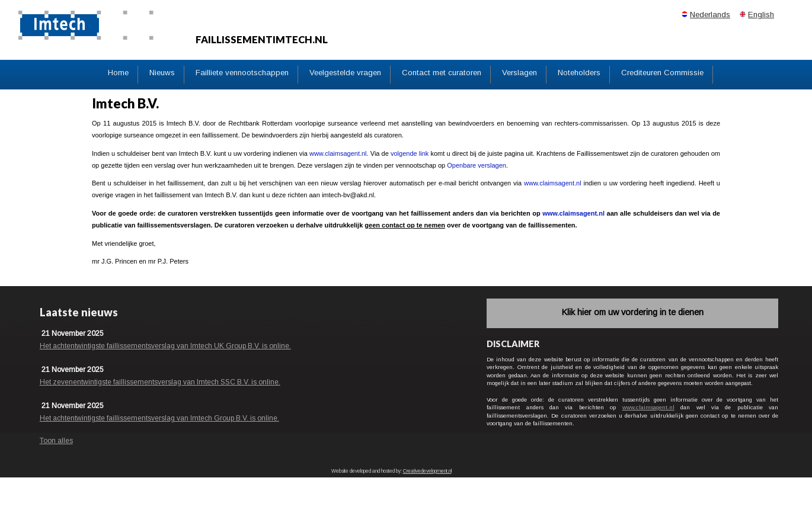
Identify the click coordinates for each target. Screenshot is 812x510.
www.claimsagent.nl (338, 153)
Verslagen (520, 73)
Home (118, 73)
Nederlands (710, 15)
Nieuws (162, 73)
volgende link (410, 153)
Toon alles (56, 441)
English (761, 15)
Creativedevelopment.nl (427, 471)
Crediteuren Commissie (662, 73)
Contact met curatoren (442, 73)
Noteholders (579, 73)
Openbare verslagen (477, 165)
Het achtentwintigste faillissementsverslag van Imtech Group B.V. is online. (159, 418)
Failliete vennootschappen (242, 73)
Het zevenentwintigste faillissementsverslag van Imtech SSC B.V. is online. (160, 382)
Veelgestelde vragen (345, 73)
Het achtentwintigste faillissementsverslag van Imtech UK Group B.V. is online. (165, 346)
